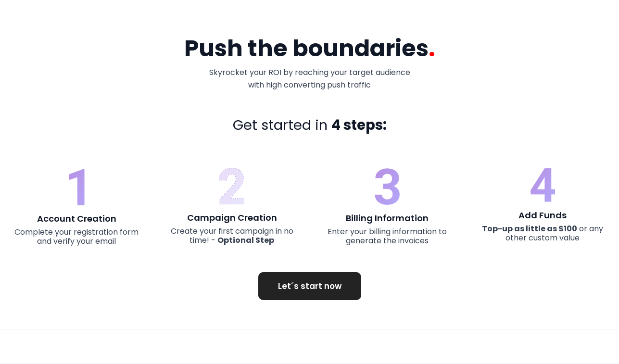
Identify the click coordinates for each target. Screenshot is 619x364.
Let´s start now (310, 286)
